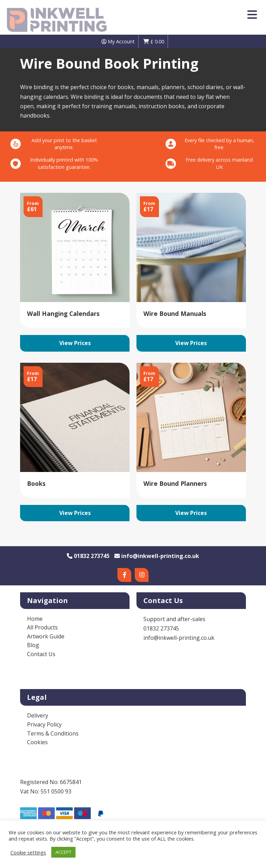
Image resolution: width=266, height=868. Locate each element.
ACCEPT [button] (63, 852)
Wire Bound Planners (175, 483)
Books (36, 483)
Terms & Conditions (53, 733)
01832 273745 (88, 556)
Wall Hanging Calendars (63, 313)
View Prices (75, 343)
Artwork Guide (46, 636)
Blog (33, 645)
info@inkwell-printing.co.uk (157, 556)
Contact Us (41, 654)
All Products (42, 627)
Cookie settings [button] (28, 852)
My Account (118, 41)
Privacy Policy (44, 724)
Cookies (37, 742)
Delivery (38, 715)
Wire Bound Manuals (175, 313)
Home (35, 619)
